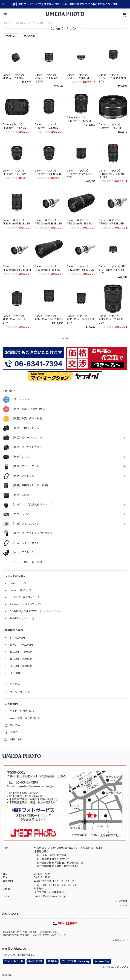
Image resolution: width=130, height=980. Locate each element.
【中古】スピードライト (25, 543)
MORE (65, 339)
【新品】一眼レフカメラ (25, 428)
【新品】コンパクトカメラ (27, 447)
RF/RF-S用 (29, 36)
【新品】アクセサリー (24, 476)
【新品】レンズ (20, 457)
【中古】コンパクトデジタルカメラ (32, 533)
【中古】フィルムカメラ (25, 524)
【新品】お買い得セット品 (27, 418)
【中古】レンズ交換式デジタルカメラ (33, 505)
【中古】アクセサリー (24, 552)
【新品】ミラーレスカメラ (27, 438)
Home (6, 23)
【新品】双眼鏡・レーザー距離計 (31, 485)
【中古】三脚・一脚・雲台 (27, 562)
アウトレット (20, 399)
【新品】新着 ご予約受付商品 (28, 409)
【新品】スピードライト (25, 466)
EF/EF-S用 (11, 36)
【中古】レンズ (20, 514)
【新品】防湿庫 (20, 495)
